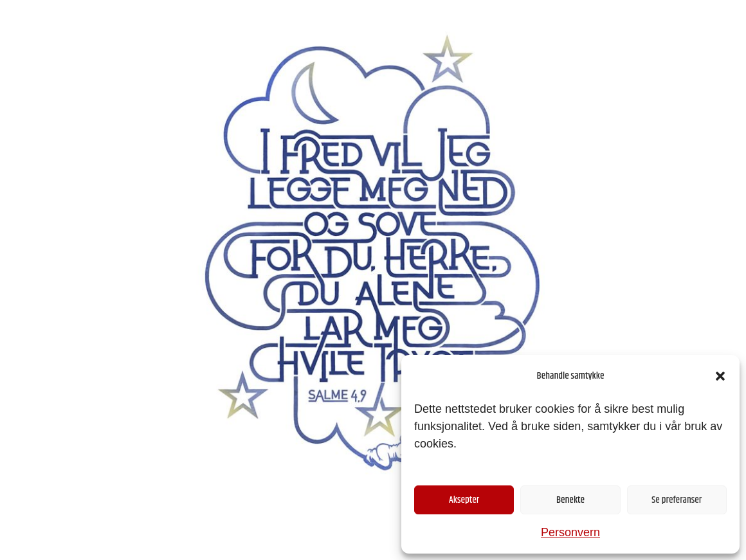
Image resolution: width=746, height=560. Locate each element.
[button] (720, 376)
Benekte (570, 500)
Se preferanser (677, 500)
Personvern (570, 532)
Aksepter (464, 500)
